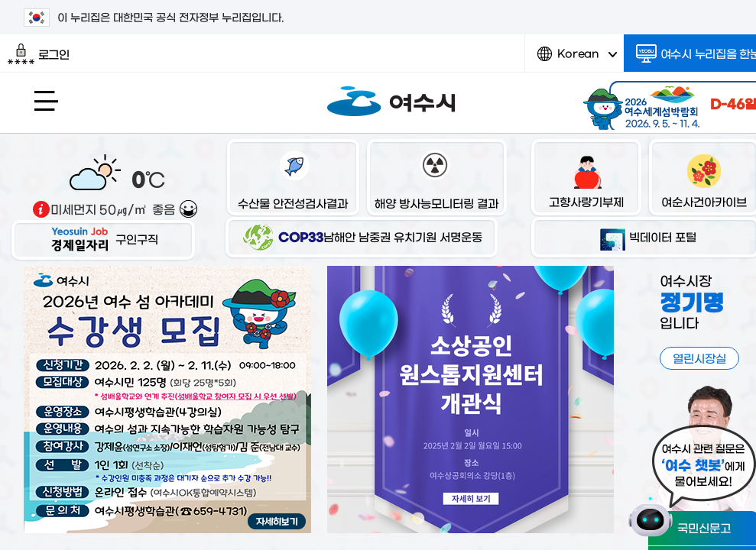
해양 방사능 (436, 179)
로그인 (39, 54)
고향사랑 (586, 179)
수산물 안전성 (293, 179)
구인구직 (103, 239)
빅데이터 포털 (646, 236)
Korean (577, 59)
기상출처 (41, 209)
